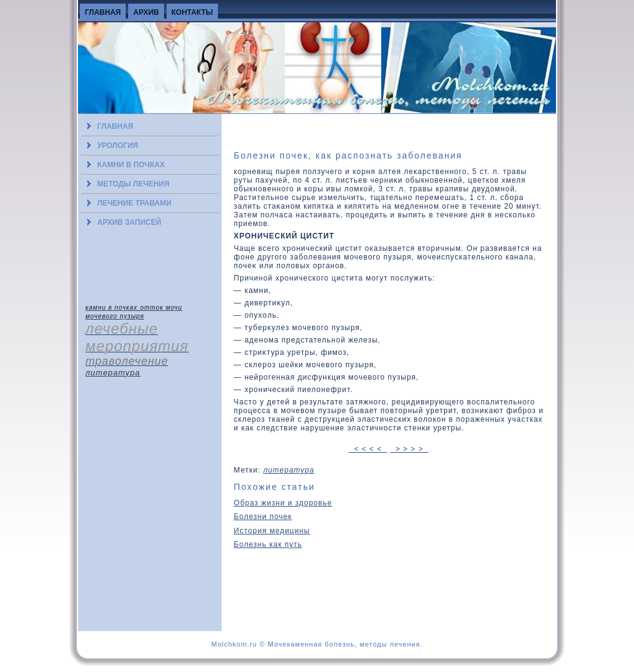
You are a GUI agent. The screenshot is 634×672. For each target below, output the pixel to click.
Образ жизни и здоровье (283, 503)
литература (289, 470)
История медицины (272, 531)
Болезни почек (263, 517)
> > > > (409, 449)
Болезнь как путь (268, 544)
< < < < (368, 449)
